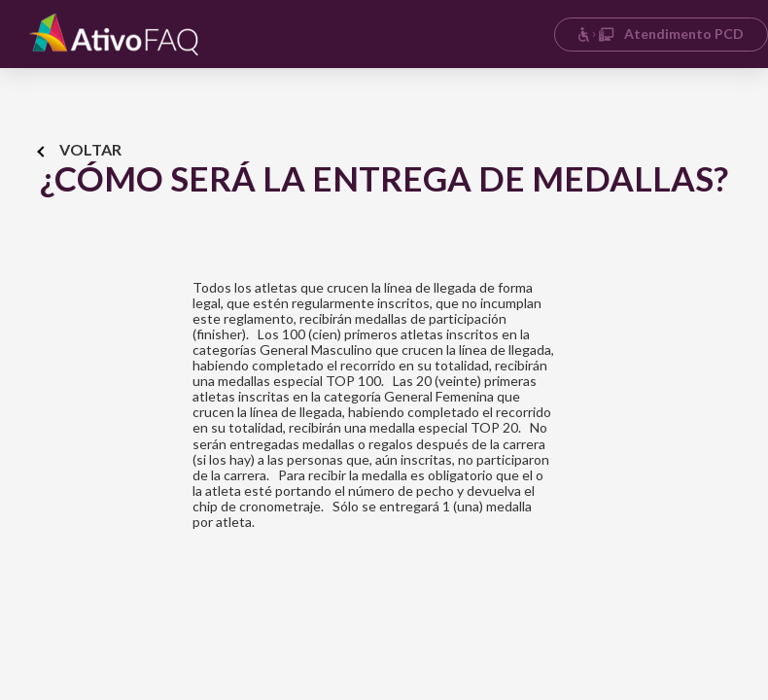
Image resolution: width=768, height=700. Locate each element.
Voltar (80, 149)
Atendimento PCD (661, 34)
